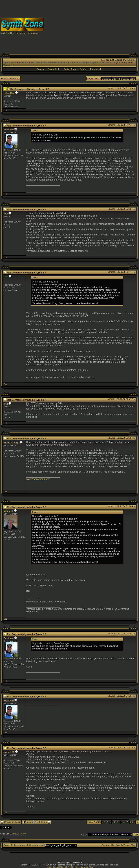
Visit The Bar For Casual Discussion (19, 33)
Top (5, 110)
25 (128, 78)
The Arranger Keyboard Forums (49, 63)
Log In (131, 60)
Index (28, 822)
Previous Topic (11, 822)
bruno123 (9, 752)
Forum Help (96, 69)
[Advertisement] (91, 26)
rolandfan (9, 93)
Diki (18, 834)
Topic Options (10, 78)
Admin (13, 834)
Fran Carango (11, 443)
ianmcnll (8, 511)
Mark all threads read (32, 845)
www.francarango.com (38, 479)
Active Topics (71, 69)
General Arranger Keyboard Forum (89, 63)
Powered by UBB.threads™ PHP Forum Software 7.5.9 (69, 867)
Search (83, 69)
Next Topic (43, 822)
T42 (6, 214)
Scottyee (9, 130)
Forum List (53, 69)
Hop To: (84, 834)
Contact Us (108, 845)
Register (41, 69)
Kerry (23, 834)
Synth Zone (10, 63)
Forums (24, 63)
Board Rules (11, 845)
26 (131, 78)
